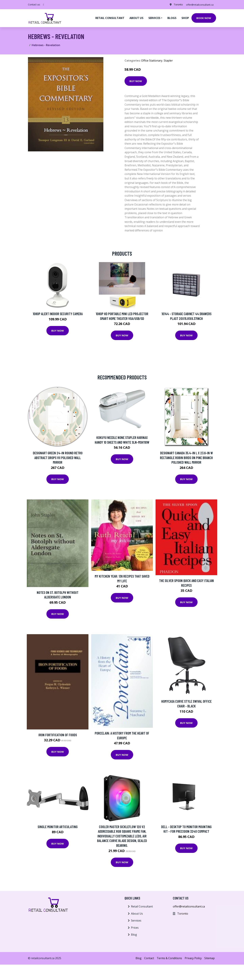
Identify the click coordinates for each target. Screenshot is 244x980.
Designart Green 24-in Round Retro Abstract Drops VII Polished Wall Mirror (58, 458)
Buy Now (136, 81)
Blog (134, 935)
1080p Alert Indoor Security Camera (58, 314)
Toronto (178, 4)
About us (136, 18)
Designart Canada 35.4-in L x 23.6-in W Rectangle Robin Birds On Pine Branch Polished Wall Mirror (186, 458)
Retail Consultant (110, 18)
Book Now (204, 18)
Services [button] (154, 18)
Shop (185, 18)
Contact (149, 958)
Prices (135, 928)
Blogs (172, 18)
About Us (137, 914)
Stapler (168, 61)
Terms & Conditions (169, 958)
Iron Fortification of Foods (58, 735)
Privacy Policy (193, 958)
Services (136, 920)
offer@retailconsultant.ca (200, 4)
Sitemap (210, 958)
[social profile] (43, 5)
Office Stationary (152, 61)
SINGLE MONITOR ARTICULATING (58, 827)
